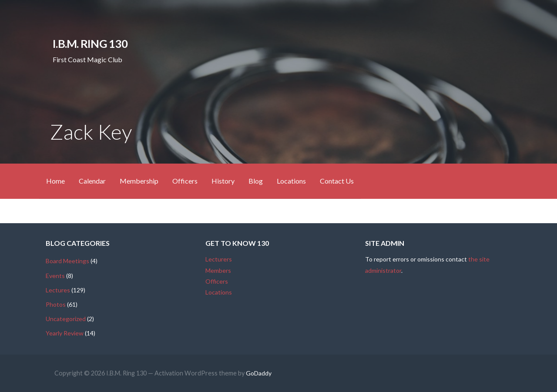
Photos (56, 304)
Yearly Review (65, 333)
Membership (139, 181)
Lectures (58, 290)
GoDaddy (259, 373)
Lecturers (219, 259)
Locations (291, 181)
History (223, 181)
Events (55, 276)
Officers (185, 181)
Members (218, 270)
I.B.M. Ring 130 (90, 44)
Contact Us (337, 181)
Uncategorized (66, 319)
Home (55, 181)
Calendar (92, 181)
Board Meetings (67, 261)
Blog (256, 181)
